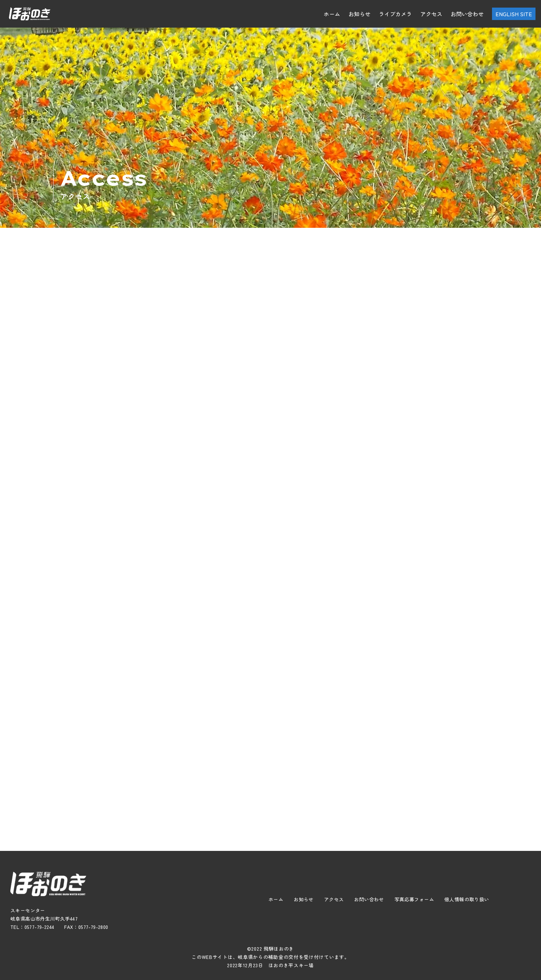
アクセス (431, 14)
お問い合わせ (467, 14)
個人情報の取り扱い (467, 899)
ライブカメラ (395, 14)
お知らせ (360, 14)
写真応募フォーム (414, 899)
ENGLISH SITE (514, 14)
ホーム (332, 14)
